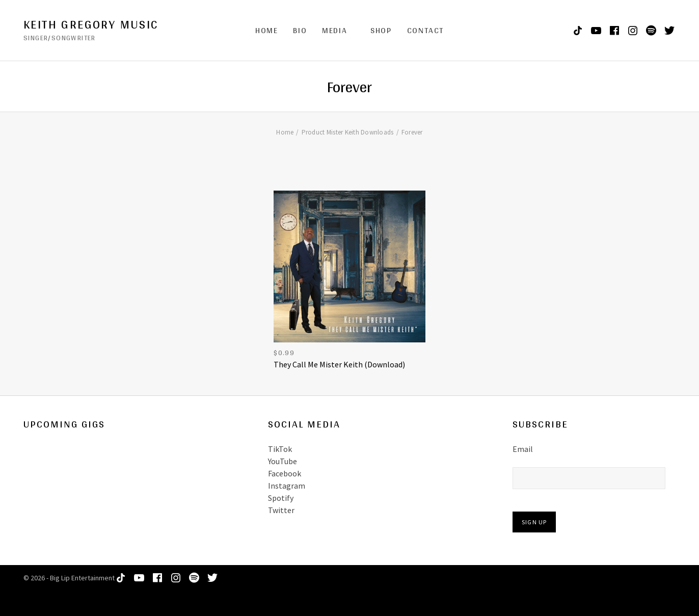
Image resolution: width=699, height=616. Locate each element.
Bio (300, 30)
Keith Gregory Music (91, 24)
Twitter (281, 510)
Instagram (287, 486)
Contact (425, 30)
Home (266, 30)
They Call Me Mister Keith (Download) (339, 364)
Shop (381, 30)
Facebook (285, 473)
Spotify (281, 498)
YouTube (283, 461)
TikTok (280, 449)
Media (334, 30)
